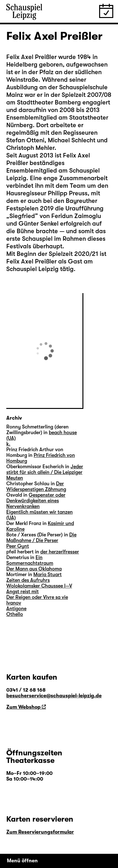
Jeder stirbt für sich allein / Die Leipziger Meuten (45, 472)
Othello (15, 614)
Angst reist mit (22, 592)
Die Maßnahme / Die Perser (41, 538)
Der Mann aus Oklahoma (34, 569)
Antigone (16, 609)
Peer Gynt (18, 546)
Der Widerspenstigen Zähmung (36, 487)
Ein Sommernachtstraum (30, 560)
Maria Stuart (48, 575)
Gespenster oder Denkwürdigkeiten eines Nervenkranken (36, 501)
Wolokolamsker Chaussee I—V (39, 586)
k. (8, 444)
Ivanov (14, 603)
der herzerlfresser (60, 552)
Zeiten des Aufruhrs (28, 580)
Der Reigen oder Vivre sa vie (37, 597)
